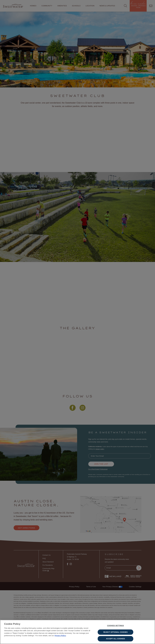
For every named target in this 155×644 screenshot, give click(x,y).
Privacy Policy (60, 637)
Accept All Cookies (116, 640)
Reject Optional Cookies (115, 633)
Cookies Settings (115, 627)
